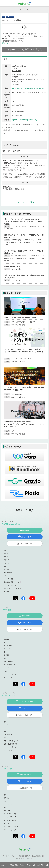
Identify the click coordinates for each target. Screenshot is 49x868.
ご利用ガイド (8, 734)
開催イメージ (7, 43)
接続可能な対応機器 (10, 665)
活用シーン (7, 649)
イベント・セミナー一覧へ (24, 202)
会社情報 (19, 858)
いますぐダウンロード (26, 702)
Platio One (7, 671)
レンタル (6, 823)
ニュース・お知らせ (10, 585)
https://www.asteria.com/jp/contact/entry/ (25, 120)
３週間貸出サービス (26, 775)
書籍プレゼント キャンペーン (13, 588)
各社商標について (37, 856)
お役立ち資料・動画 (26, 544)
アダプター (7, 560)
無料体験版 (26, 530)
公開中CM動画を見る (10, 744)
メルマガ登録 (8, 592)
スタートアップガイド (11, 741)
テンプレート (8, 563)
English (27, 858)
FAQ (5, 576)
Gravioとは (7, 768)
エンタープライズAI (10, 817)
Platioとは (7, 610)
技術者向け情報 (11, 582)
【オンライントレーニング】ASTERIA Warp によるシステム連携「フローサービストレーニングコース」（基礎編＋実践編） (24, 222)
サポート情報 (8, 573)
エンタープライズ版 (10, 814)
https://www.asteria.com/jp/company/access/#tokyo (28, 88)
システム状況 (8, 750)
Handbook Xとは (10, 695)
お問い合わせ (26, 708)
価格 (5, 566)
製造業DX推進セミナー (12, 267)
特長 (5, 550)
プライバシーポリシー (10, 856)
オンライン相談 (26, 537)
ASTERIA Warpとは (11, 524)
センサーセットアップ (11, 826)
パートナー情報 (9, 579)
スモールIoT (7, 811)
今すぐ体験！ (26, 616)
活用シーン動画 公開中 (26, 715)
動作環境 (6, 569)
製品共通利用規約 (24, 856)
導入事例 (6, 554)
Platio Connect (8, 668)
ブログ (6, 557)
